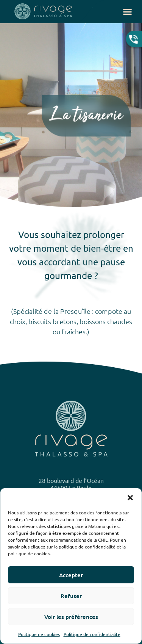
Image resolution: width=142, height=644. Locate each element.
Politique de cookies (39, 634)
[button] (130, 498)
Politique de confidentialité (92, 634)
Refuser (71, 596)
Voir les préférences (71, 617)
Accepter (71, 575)
